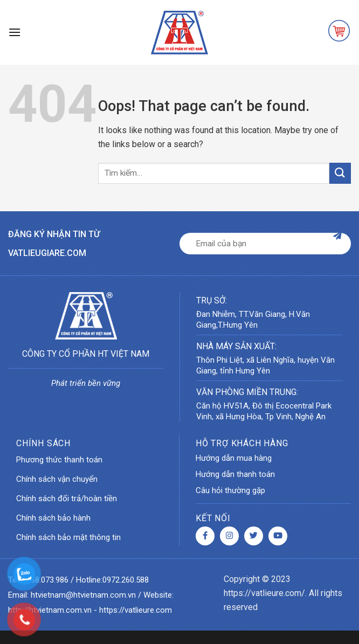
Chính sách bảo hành (53, 518)
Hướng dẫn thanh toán (235, 474)
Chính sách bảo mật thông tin (68, 537)
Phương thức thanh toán (59, 460)
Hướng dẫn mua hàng (234, 458)
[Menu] (15, 32)
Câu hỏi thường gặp (230, 490)
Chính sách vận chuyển (57, 479)
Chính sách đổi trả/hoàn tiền (67, 498)
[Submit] (340, 173)
